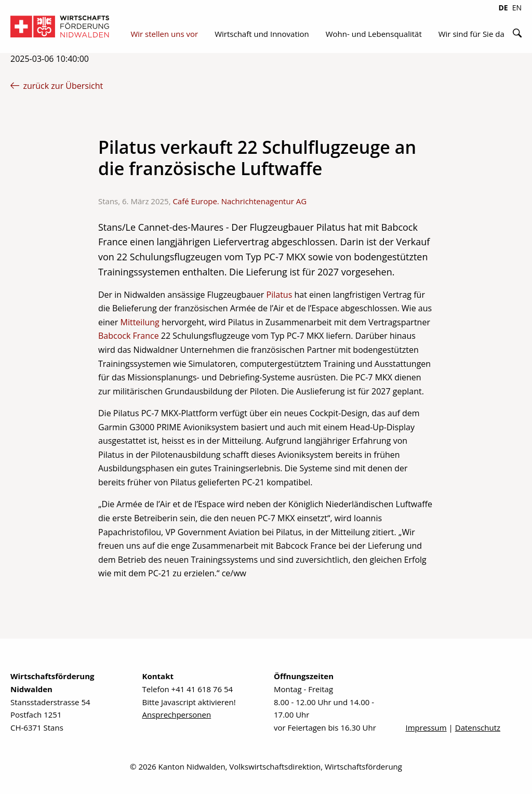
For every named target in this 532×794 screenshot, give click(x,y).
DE (503, 8)
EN (517, 8)
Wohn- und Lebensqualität (374, 34)
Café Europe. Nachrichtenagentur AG (240, 201)
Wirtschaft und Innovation (262, 34)
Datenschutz (478, 727)
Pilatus (280, 295)
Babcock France (129, 336)
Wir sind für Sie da (471, 34)
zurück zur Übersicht (57, 86)
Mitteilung (140, 322)
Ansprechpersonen (177, 714)
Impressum (426, 727)
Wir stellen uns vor (164, 34)
